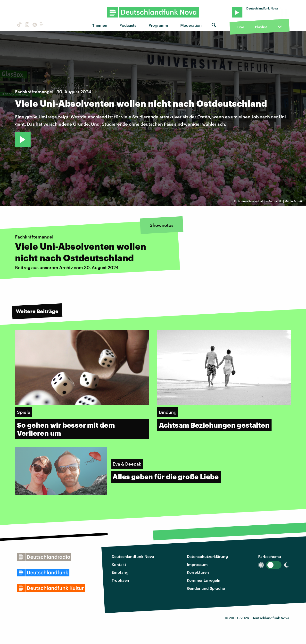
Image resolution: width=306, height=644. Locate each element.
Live (241, 27)
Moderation (191, 25)
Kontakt (119, 564)
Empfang (120, 572)
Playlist (261, 27)
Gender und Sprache (206, 588)
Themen (100, 25)
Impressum (197, 564)
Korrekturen (198, 572)
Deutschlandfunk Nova (133, 556)
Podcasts (128, 25)
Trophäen (120, 580)
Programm (158, 25)
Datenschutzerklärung (207, 556)
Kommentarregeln (204, 580)
